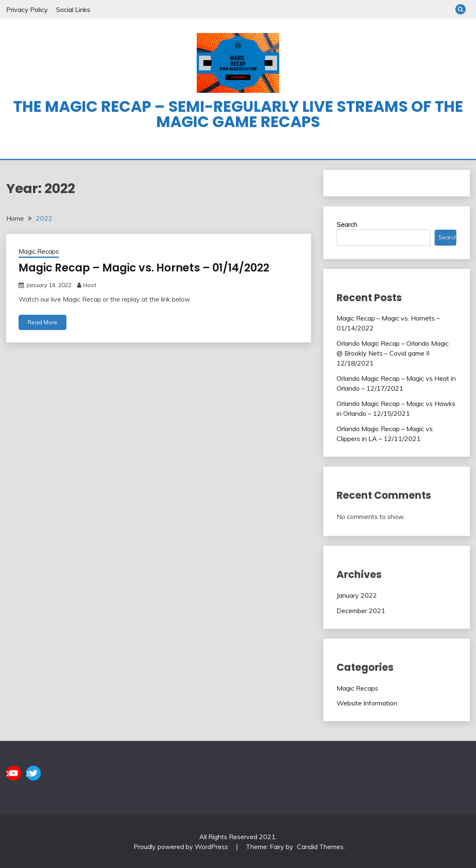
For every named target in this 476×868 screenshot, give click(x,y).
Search (347, 224)
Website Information (367, 703)
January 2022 (357, 595)
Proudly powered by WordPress (182, 847)
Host (90, 285)
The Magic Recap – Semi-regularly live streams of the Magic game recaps (238, 114)
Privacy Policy (27, 9)
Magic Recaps (39, 251)
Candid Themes (320, 847)
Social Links (73, 9)
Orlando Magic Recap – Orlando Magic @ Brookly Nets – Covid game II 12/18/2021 (393, 353)
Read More (42, 322)
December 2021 (361, 611)
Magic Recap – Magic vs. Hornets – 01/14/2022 (144, 268)
